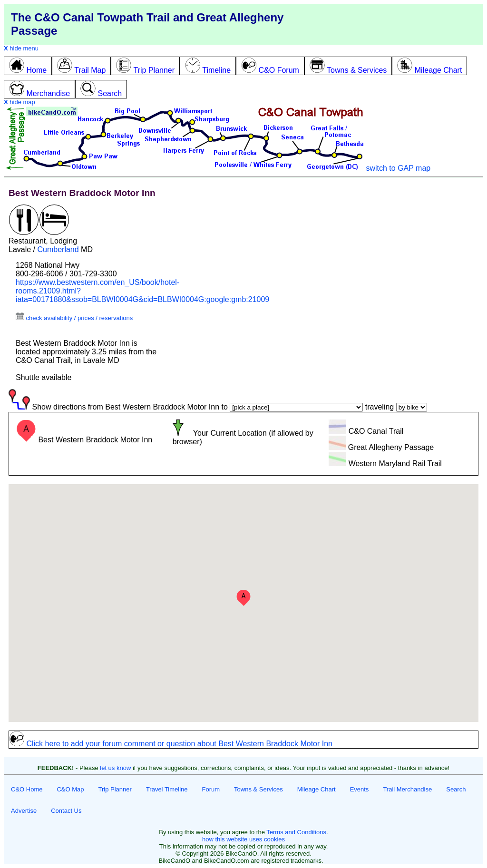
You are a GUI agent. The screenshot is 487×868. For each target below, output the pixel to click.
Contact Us (66, 811)
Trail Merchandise (407, 789)
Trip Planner (115, 789)
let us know (115, 768)
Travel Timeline (167, 789)
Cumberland (58, 249)
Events (360, 789)
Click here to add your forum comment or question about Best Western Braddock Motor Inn (171, 744)
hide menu (21, 48)
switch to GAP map (398, 168)
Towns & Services (258, 789)
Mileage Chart (317, 789)
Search (456, 789)
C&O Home (27, 789)
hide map (19, 102)
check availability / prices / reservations (74, 318)
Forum (211, 789)
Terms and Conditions (296, 832)
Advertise (24, 811)
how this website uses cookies (243, 839)
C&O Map (70, 789)
